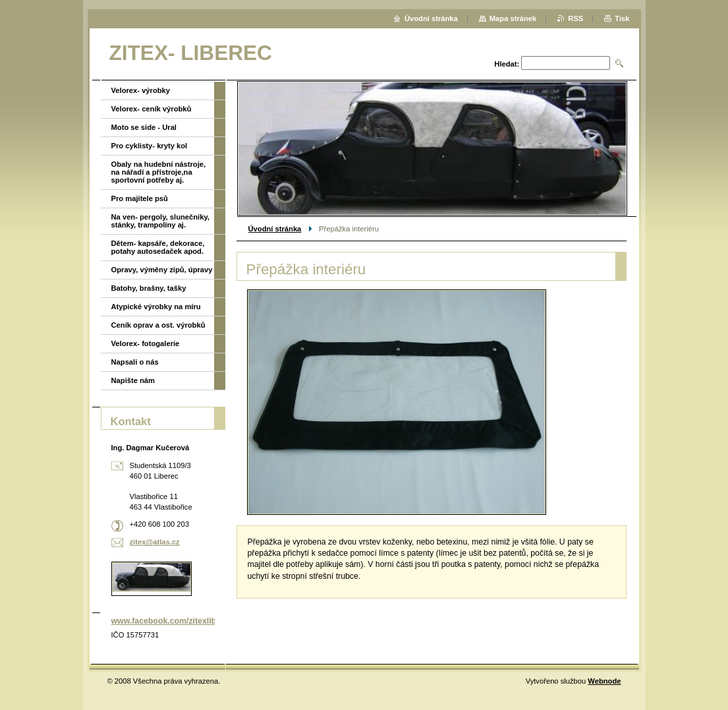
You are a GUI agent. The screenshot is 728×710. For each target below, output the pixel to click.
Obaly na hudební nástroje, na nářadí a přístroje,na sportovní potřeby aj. (159, 172)
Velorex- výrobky (141, 90)
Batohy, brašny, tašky (149, 288)
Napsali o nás (135, 362)
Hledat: (507, 64)
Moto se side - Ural (144, 127)
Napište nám (133, 380)
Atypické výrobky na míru (156, 307)
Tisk (622, 18)
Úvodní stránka (275, 229)
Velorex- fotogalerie (146, 343)
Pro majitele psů (140, 198)
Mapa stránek (513, 18)
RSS (575, 18)
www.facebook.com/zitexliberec (172, 621)
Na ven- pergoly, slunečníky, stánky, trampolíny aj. (160, 221)
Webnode (604, 681)
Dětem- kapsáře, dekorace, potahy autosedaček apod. (158, 247)
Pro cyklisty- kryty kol (150, 146)
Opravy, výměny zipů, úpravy (162, 270)
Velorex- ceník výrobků (152, 109)
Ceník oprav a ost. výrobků (158, 325)
